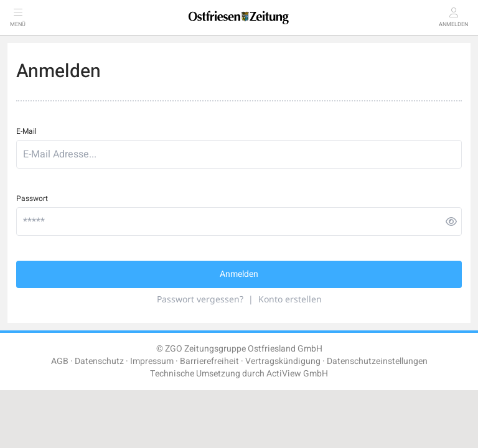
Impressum (152, 361)
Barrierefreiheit (209, 361)
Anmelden (239, 274)
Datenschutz (99, 361)
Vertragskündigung (283, 361)
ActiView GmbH (297, 374)
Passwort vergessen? (200, 299)
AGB (60, 361)
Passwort (32, 198)
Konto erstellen (290, 299)
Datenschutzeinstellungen (377, 361)
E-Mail (26, 131)
